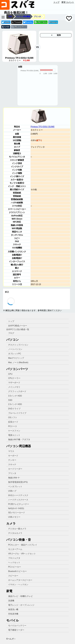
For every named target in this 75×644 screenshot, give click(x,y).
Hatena (53, 22)
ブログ (11, 333)
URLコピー (19, 27)
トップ (56, 2)
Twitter (6, 22)
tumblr (6, 27)
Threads (16, 22)
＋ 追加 (56, 35)
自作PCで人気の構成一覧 (18, 329)
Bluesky (28, 22)
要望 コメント (68, 2)
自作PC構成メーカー (18, 326)
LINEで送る (41, 22)
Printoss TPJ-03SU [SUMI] (43, 127)
